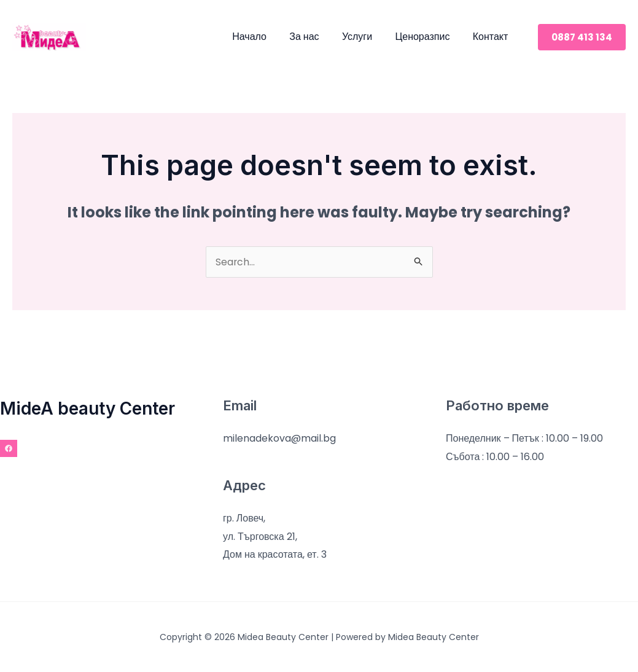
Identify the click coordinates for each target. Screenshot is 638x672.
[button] (582, 37)
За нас (316, 37)
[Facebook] (9, 448)
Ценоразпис (427, 37)
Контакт (492, 37)
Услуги (365, 37)
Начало (264, 37)
